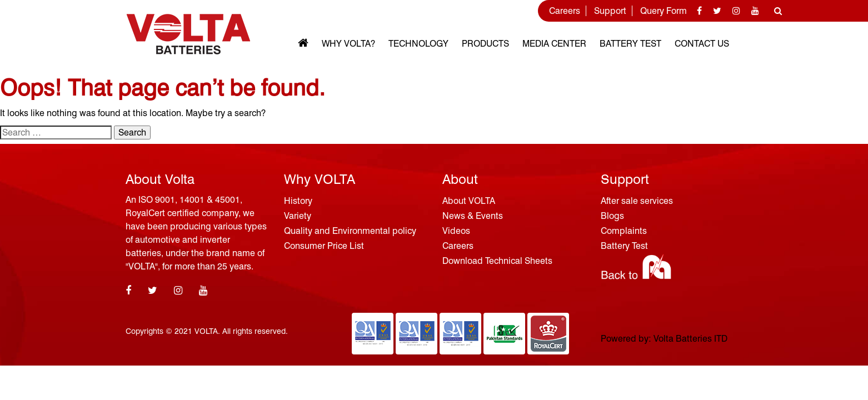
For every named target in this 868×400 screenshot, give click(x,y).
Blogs (612, 216)
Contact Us (702, 44)
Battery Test (630, 44)
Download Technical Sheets (497, 261)
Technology (418, 44)
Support (610, 11)
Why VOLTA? (348, 44)
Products (485, 44)
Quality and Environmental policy (350, 231)
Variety (298, 216)
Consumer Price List (324, 246)
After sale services (637, 201)
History (298, 201)
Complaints (624, 231)
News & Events (473, 216)
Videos (456, 231)
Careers (565, 11)
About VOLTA (469, 201)
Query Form (664, 11)
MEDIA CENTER (554, 44)
